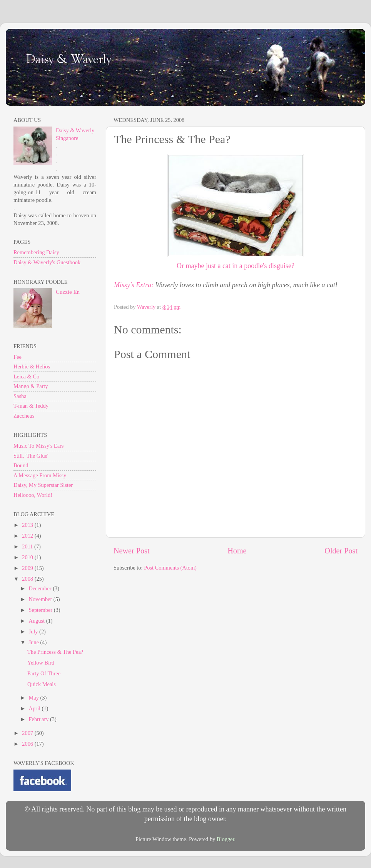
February (40, 719)
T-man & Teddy (31, 406)
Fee (18, 357)
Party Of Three (44, 673)
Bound (21, 465)
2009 (28, 568)
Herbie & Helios (32, 367)
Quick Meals (42, 684)
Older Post (341, 551)
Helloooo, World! (33, 495)
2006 (28, 744)
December (41, 588)
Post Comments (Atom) (170, 568)
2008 (28, 579)
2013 (28, 525)
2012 (28, 536)
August (38, 621)
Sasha (20, 396)
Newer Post (132, 551)
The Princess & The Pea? (55, 652)
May (35, 698)
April (35, 708)
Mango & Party (31, 386)
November (41, 599)
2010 (28, 557)
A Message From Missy (40, 475)
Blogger (226, 839)
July (34, 631)
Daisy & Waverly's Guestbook (47, 262)
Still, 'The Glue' (31, 456)
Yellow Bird (41, 663)
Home (237, 551)
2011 (28, 546)
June (35, 642)
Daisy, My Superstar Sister (43, 485)
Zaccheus (24, 416)
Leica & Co (26, 377)
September (41, 610)
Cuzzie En (68, 292)
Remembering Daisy (36, 252)
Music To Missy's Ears (38, 446)
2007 (28, 733)
